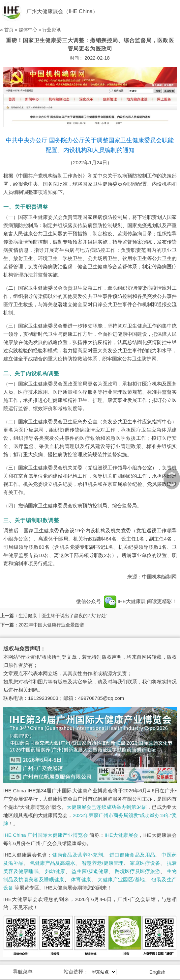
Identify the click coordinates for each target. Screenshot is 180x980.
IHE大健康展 (125, 601)
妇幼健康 (55, 871)
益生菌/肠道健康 (90, 871)
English (157, 972)
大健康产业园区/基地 (121, 879)
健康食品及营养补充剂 (77, 855)
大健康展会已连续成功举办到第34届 (107, 807)
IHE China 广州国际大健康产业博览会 (46, 835)
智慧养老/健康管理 (103, 863)
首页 (9, 30)
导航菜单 (23, 972)
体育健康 (81, 879)
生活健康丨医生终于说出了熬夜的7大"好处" (63, 616)
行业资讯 (51, 30)
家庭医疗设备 (145, 863)
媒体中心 (28, 30)
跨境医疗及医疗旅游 (138, 871)
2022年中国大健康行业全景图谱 (51, 625)
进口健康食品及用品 (132, 855)
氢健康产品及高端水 (53, 863)
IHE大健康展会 (121, 835)
